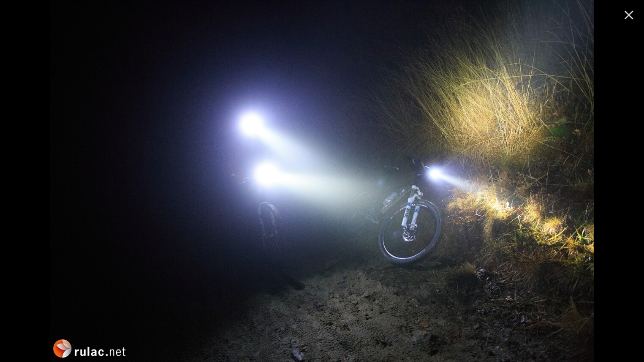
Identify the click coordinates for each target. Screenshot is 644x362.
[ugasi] (629, 15)
